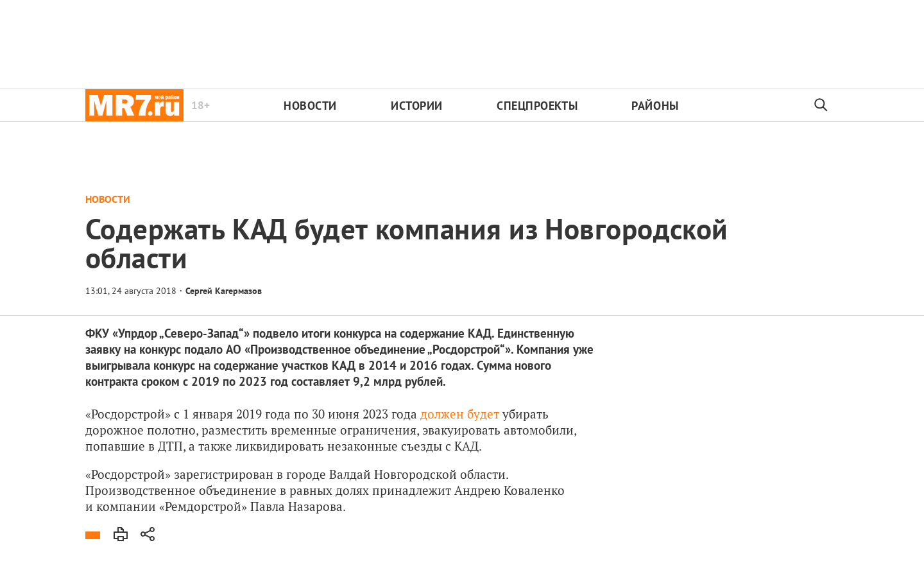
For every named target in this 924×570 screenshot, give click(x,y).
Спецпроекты (537, 106)
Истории (417, 106)
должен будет (460, 414)
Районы (655, 106)
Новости (310, 106)
